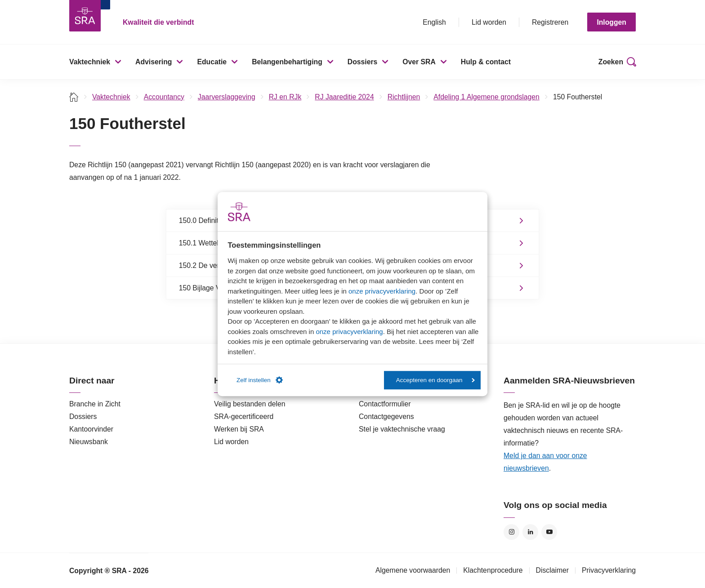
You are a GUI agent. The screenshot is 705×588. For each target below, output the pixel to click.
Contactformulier (385, 404)
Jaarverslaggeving (227, 97)
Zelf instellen (260, 380)
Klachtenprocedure (493, 570)
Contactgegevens (386, 416)
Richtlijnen (404, 97)
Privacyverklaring (609, 570)
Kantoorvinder (91, 429)
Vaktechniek (90, 62)
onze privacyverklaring (382, 291)
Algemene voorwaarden (413, 570)
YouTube (549, 532)
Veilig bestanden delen (250, 404)
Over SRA (419, 62)
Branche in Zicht (95, 404)
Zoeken (611, 62)
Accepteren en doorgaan (435, 380)
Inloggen (611, 22)
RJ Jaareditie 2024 (344, 97)
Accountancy (164, 97)
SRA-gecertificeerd (244, 416)
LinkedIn (530, 532)
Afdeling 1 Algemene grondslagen (486, 97)
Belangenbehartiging (287, 62)
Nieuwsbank (89, 442)
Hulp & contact (486, 62)
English (434, 22)
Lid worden (489, 22)
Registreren (550, 22)
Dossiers (363, 62)
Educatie (212, 62)
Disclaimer (553, 570)
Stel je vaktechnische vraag (402, 429)
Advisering (154, 62)
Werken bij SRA (239, 429)
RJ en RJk (285, 97)
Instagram (511, 532)
